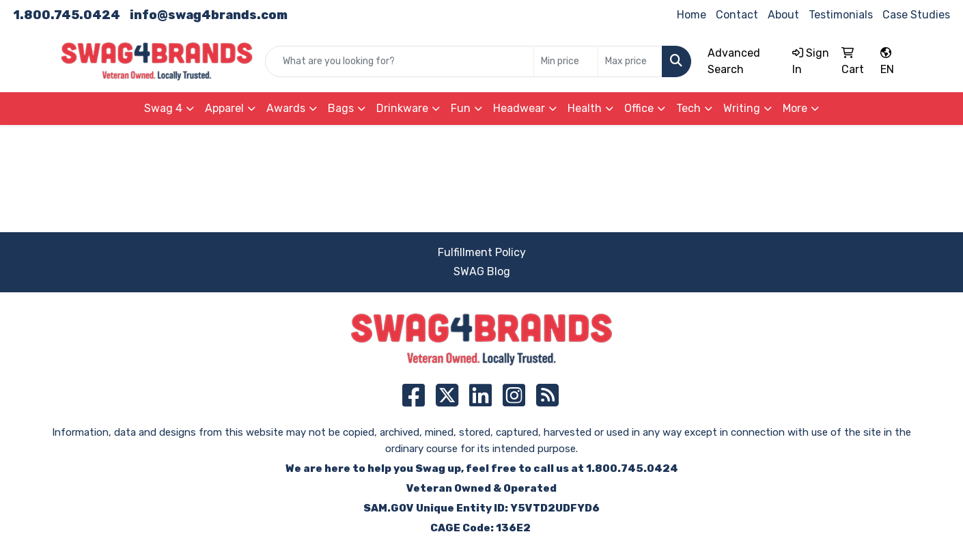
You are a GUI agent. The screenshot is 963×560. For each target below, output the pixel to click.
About (783, 15)
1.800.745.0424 (67, 15)
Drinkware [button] (402, 108)
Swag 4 (163, 108)
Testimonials (841, 15)
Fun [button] (461, 108)
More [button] (795, 108)
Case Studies (916, 15)
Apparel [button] (224, 108)
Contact (737, 15)
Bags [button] (341, 108)
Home (692, 15)
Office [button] (639, 108)
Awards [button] (286, 108)
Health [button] (585, 108)
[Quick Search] (400, 61)
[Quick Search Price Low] (566, 61)
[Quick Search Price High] (630, 61)
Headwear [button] (519, 108)
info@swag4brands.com (209, 15)
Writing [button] (742, 108)
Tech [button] (688, 108)
